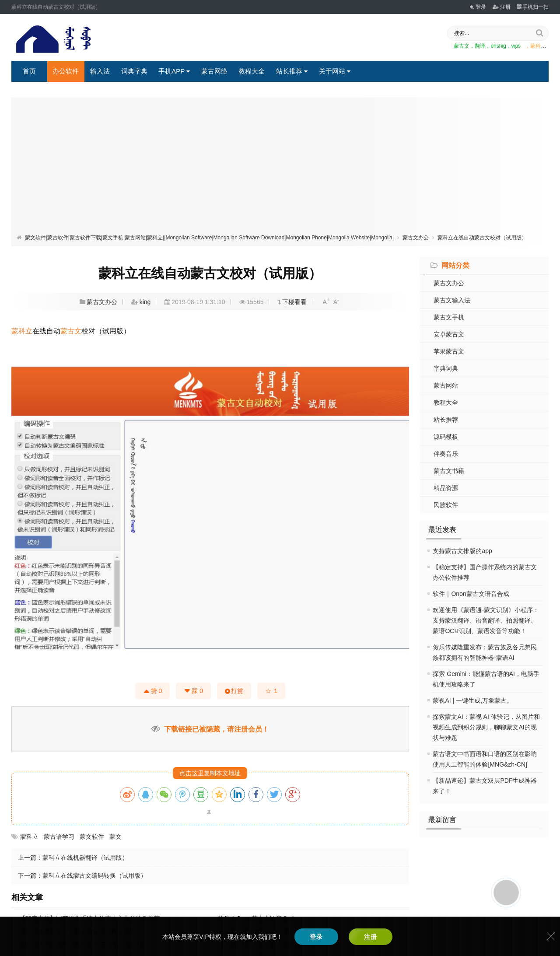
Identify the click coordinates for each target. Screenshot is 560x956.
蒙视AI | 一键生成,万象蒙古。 (473, 700)
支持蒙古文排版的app (462, 551)
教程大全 (252, 71)
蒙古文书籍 (449, 471)
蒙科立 (22, 331)
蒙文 (115, 837)
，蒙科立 (535, 46)
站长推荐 (292, 71)
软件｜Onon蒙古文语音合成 (471, 594)
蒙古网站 (446, 385)
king (145, 302)
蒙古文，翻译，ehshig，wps (487, 46)
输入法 (100, 71)
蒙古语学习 (59, 837)
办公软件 (66, 71)
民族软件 (446, 505)
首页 (29, 71)
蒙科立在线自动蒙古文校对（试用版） (482, 238)
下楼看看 (294, 302)
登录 (478, 7)
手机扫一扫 (533, 7)
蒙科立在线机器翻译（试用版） (85, 858)
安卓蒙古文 (449, 334)
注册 (502, 7)
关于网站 (335, 71)
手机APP (174, 71)
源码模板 (446, 437)
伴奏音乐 (446, 454)
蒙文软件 (92, 837)
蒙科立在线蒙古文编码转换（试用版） (94, 875)
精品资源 (446, 488)
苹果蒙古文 (449, 351)
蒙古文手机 (449, 317)
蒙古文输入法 (452, 300)
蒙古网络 (214, 71)
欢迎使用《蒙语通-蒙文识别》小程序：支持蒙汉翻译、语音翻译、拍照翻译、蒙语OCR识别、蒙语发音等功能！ (486, 620)
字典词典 (446, 368)
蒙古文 (71, 331)
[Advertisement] (280, 168)
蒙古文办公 (416, 238)
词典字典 (134, 71)
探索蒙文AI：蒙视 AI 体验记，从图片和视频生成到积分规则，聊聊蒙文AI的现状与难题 (486, 727)
